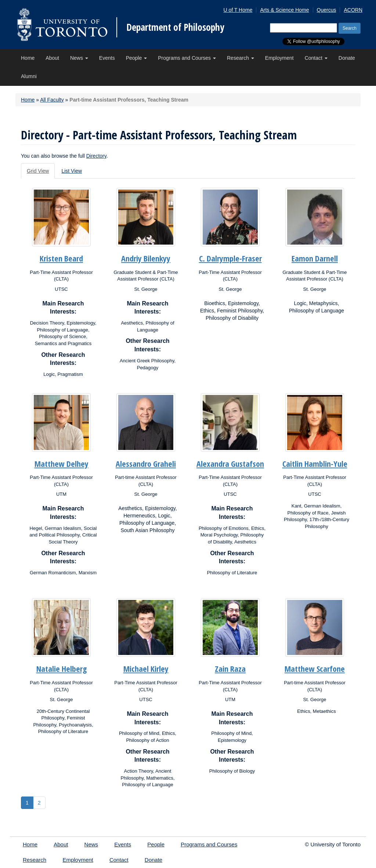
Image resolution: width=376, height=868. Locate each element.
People (136, 58)
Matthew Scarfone (315, 669)
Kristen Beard (61, 258)
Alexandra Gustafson (230, 464)
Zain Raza (230, 669)
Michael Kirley (146, 669)
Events (107, 58)
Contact (316, 58)
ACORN (353, 10)
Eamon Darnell (315, 258)
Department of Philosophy (175, 27)
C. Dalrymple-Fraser (230, 258)
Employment (279, 58)
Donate (347, 58)
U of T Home (238, 10)
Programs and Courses (187, 58)
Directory (96, 156)
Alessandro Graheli (146, 464)
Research (241, 58)
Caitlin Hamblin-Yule (315, 464)
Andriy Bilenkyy (146, 258)
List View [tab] (72, 171)
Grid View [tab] (38, 171)
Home (28, 58)
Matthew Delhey (62, 464)
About (52, 58)
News (79, 58)
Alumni (29, 76)
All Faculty (52, 100)
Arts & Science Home (284, 10)
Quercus (327, 10)
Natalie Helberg (62, 669)
